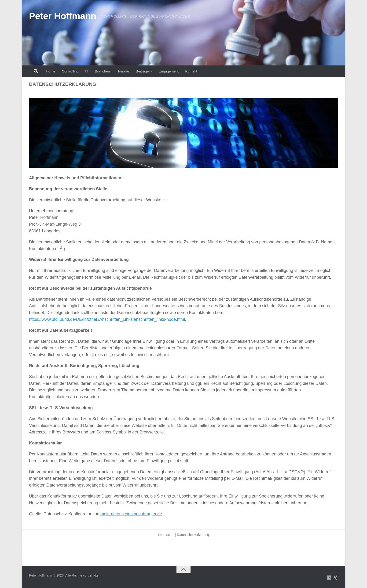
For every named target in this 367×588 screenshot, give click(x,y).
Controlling (70, 71)
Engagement (169, 71)
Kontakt (191, 71)
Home (51, 71)
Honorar (123, 71)
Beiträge (142, 71)
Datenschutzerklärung (193, 535)
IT (87, 71)
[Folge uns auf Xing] (336, 578)
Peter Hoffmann (63, 16)
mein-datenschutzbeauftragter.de (131, 514)
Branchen (102, 71)
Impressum (166, 535)
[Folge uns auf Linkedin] (329, 578)
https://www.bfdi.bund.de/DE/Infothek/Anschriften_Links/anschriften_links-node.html (107, 319)
